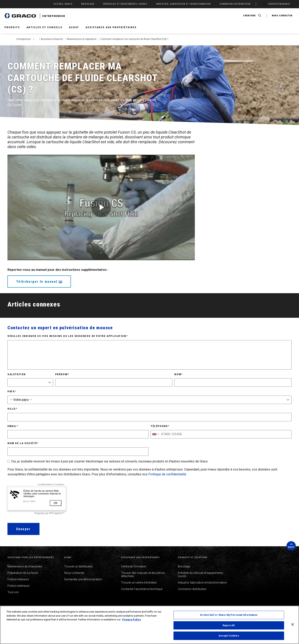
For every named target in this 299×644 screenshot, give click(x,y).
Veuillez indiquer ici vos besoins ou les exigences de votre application (68, 336)
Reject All (229, 625)
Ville (12, 409)
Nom (178, 374)
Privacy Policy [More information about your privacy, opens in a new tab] (132, 620)
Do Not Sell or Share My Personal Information (229, 615)
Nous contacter (74, 573)
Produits (12, 27)
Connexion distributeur (192, 589)
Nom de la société (23, 443)
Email (13, 426)
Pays (12, 391)
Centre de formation (134, 566)
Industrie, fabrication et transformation (202, 583)
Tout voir (13, 592)
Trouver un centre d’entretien (139, 583)
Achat (74, 27)
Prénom (62, 374)
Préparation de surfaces (23, 573)
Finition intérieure (18, 579)
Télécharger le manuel (39, 282)
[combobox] (155, 434)
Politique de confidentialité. (168, 474)
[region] (149, 625)
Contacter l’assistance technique (142, 589)
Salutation (17, 374)
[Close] (293, 624)
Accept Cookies (229, 636)
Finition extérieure (18, 586)
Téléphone (160, 426)
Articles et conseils (44, 27)
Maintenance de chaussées (25, 566)
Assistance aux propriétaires (111, 27)
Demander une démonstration (83, 579)
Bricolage (184, 566)
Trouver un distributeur (79, 566)
